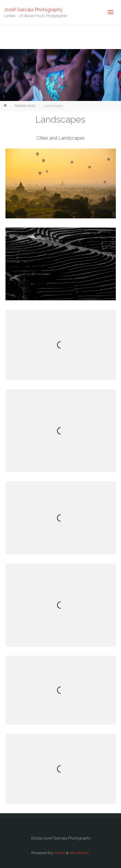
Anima (59, 853)
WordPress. (80, 853)
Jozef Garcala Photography (33, 9)
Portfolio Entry (25, 106)
